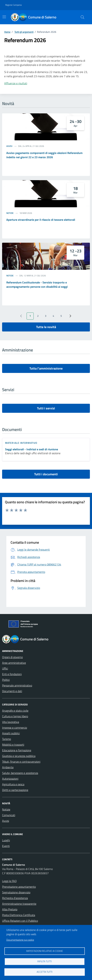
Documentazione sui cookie (20, 940)
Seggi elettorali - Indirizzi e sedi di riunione (32, 449)
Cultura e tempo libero (15, 716)
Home (7, 32)
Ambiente (8, 767)
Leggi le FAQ (9, 881)
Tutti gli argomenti (24, 32)
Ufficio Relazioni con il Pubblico (20, 921)
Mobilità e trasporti (13, 745)
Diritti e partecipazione (15, 790)
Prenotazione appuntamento (19, 887)
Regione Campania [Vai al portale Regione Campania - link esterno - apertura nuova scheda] (13, 5)
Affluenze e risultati (16, 83)
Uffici (5, 668)
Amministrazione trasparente (19, 904)
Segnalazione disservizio (16, 892)
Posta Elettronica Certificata (19, 915)
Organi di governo (12, 657)
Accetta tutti (45, 972)
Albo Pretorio (10, 909)
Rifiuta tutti (45, 961)
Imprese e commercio (15, 728)
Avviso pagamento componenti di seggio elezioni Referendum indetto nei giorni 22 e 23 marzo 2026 (44, 155)
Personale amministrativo (17, 685)
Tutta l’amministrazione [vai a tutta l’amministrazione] (46, 368)
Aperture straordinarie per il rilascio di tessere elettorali (41, 220)
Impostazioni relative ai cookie (45, 951)
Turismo (7, 739)
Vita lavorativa (11, 722)
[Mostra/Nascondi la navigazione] (4, 17)
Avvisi (9, 146)
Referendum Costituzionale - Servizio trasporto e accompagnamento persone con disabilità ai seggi (37, 285)
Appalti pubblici (11, 733)
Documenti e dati (12, 691)
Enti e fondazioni (12, 674)
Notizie (10, 213)
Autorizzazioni (10, 779)
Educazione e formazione (17, 750)
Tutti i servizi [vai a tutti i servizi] (46, 408)
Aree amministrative (14, 663)
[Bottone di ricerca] (82, 17)
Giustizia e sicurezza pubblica (19, 756)
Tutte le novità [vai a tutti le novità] (46, 327)
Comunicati (9, 815)
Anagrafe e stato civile (15, 711)
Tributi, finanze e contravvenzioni (21, 762)
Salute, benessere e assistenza (20, 773)
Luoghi (6, 840)
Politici (6, 680)
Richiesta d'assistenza (15, 898)
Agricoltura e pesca (13, 784)
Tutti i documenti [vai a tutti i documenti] (46, 474)
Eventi (6, 846)
